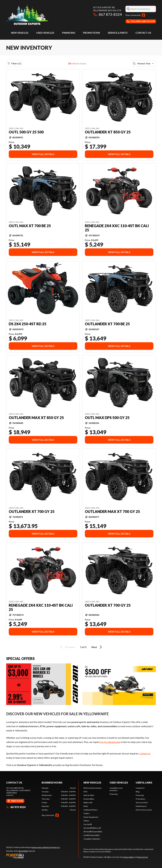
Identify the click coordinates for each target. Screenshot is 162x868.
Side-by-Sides (89, 795)
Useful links (144, 783)
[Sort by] (144, 63)
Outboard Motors (91, 810)
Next (97, 647)
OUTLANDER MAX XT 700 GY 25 (112, 512)
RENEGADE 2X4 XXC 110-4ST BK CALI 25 (117, 228)
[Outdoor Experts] (27, 15)
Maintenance (141, 806)
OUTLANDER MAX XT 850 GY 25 (36, 418)
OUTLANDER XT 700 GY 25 (32, 512)
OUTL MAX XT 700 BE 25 (30, 226)
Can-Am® (88, 824)
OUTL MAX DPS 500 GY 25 (107, 418)
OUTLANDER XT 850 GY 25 (108, 132)
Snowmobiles (89, 799)
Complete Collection (92, 839)
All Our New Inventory (92, 788)
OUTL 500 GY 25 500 (26, 132)
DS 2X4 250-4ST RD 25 (28, 324)
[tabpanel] (59, 799)
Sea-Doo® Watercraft (92, 828)
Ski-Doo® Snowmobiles (93, 832)
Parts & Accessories (144, 810)
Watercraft (88, 803)
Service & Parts (118, 33)
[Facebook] (143, 15)
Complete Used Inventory (116, 789)
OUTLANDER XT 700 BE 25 (107, 324)
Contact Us (143, 33)
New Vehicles (20, 33)
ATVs (86, 792)
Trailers (87, 813)
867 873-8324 (107, 14)
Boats (86, 806)
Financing (69, 33)
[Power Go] (33, 856)
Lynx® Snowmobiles (92, 835)
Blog (138, 792)
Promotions (91, 33)
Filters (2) (14, 63)
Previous (67, 647)
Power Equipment (91, 817)
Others (86, 821)
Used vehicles (45, 33)
